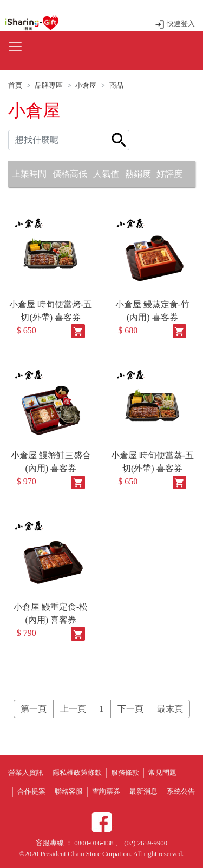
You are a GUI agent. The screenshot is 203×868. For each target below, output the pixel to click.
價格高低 (70, 174)
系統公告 (181, 792)
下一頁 (130, 709)
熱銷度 (138, 174)
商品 (116, 86)
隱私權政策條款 (77, 773)
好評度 (169, 174)
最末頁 (170, 709)
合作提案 (31, 792)
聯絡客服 (69, 792)
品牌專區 (49, 86)
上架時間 (29, 174)
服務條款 (125, 773)
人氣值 (106, 174)
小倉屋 (86, 86)
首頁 (15, 86)
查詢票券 (106, 792)
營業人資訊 (26, 773)
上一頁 (73, 709)
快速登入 (175, 24)
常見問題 (162, 773)
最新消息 (143, 792)
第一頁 (34, 709)
